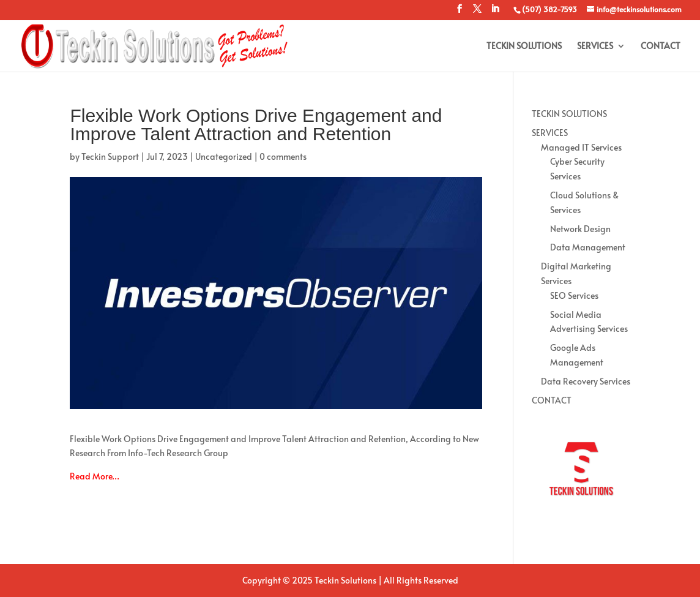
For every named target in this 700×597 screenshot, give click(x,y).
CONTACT (661, 47)
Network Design (580, 229)
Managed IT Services (581, 147)
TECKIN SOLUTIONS (524, 47)
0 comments (283, 156)
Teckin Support (110, 156)
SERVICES (595, 47)
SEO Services (574, 295)
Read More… (95, 476)
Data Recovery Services (586, 381)
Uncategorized (224, 156)
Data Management (588, 247)
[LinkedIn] (495, 12)
